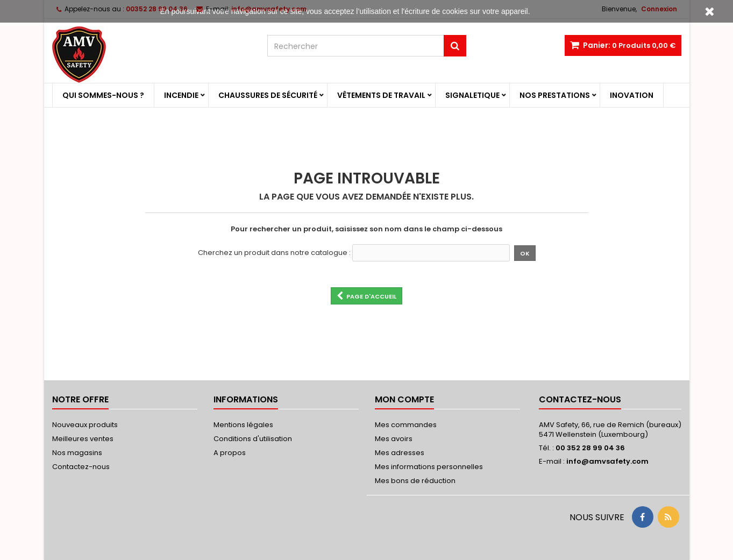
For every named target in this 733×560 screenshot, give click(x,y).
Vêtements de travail (381, 95)
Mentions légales (243, 425)
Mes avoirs (394, 439)
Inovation (632, 95)
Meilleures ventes (83, 439)
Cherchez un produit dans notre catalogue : (274, 253)
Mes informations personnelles (429, 467)
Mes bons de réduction (415, 481)
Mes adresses (400, 453)
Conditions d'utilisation (253, 439)
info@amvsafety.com (607, 461)
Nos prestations (555, 95)
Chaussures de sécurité (268, 95)
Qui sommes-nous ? (103, 95)
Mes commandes (406, 425)
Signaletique (472, 95)
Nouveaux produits (85, 425)
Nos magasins (77, 453)
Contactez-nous (81, 467)
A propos (230, 453)
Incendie (181, 95)
